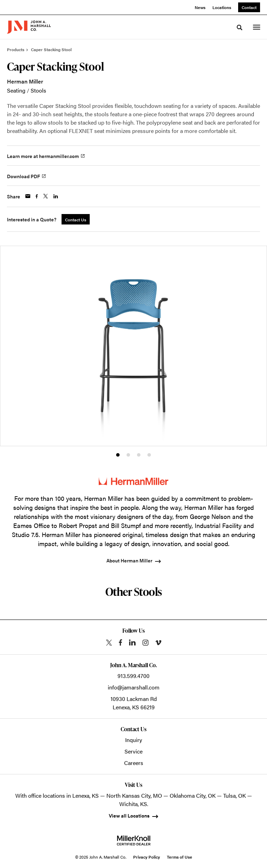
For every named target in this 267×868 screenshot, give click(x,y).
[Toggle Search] (240, 27)
